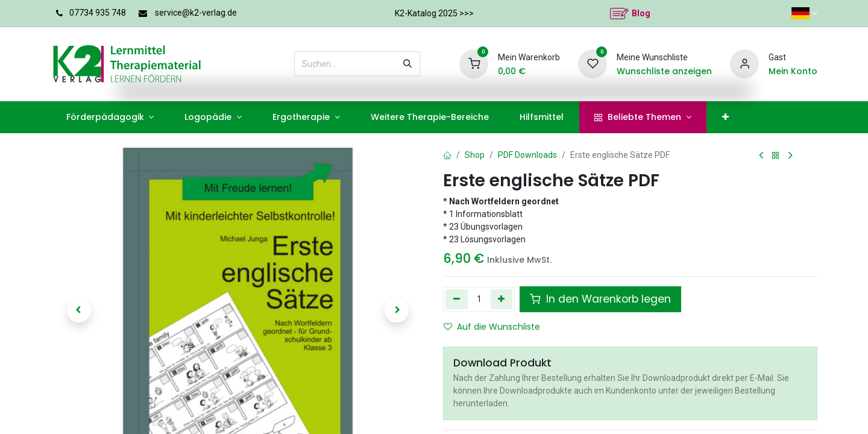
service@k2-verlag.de (196, 13)
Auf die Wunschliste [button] (492, 327)
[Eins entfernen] (457, 299)
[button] (79, 310)
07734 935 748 (98, 13)
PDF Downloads (527, 155)
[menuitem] (110, 117)
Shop (475, 155)
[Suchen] (407, 64)
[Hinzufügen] (502, 299)
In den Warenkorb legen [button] (600, 299)
